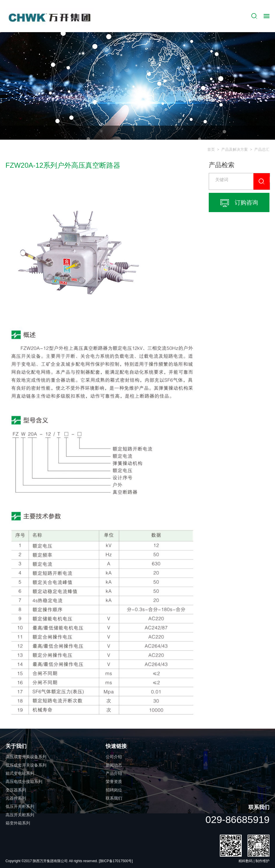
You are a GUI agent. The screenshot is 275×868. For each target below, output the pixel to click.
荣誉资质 (114, 782)
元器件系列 (16, 798)
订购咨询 (239, 203)
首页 (211, 149)
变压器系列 (16, 790)
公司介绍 (114, 757)
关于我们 (16, 746)
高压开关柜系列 (20, 815)
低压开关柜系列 (20, 806)
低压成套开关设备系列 (26, 765)
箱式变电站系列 (20, 773)
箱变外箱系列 (18, 823)
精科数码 (246, 861)
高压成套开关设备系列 (26, 757)
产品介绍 (114, 773)
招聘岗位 (114, 790)
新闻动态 (114, 765)
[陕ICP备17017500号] (116, 861)
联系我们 (114, 798)
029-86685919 (237, 820)
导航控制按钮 (267, 16)
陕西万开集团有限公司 (51, 861)
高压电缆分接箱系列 (24, 782)
